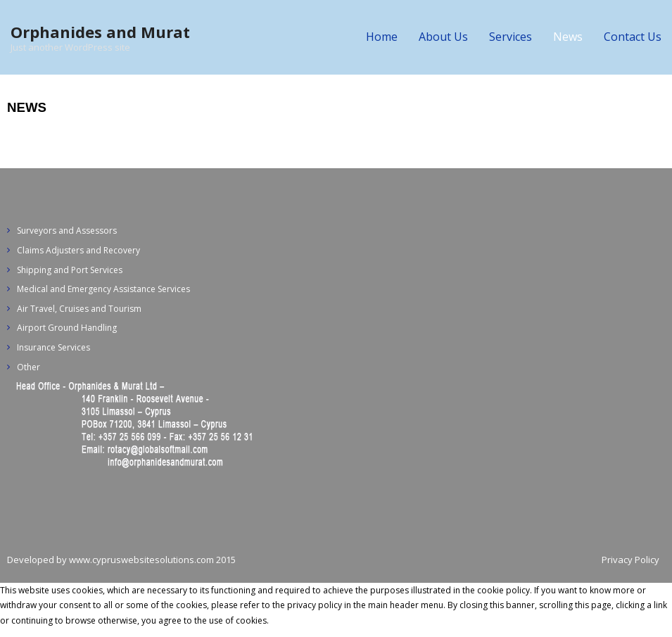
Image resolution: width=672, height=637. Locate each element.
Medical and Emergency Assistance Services (103, 289)
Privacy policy (313, 620)
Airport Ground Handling (67, 328)
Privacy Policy (630, 560)
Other (28, 367)
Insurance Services (53, 347)
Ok (277, 620)
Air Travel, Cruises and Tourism (79, 309)
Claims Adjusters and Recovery (78, 250)
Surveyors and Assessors (67, 231)
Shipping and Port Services (70, 270)
